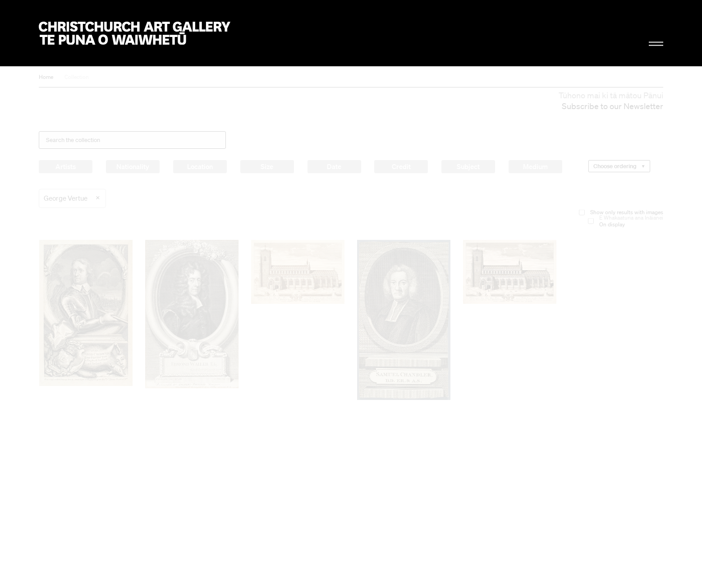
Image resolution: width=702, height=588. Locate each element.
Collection (77, 77)
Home (46, 77)
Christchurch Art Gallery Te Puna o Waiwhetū (135, 33)
